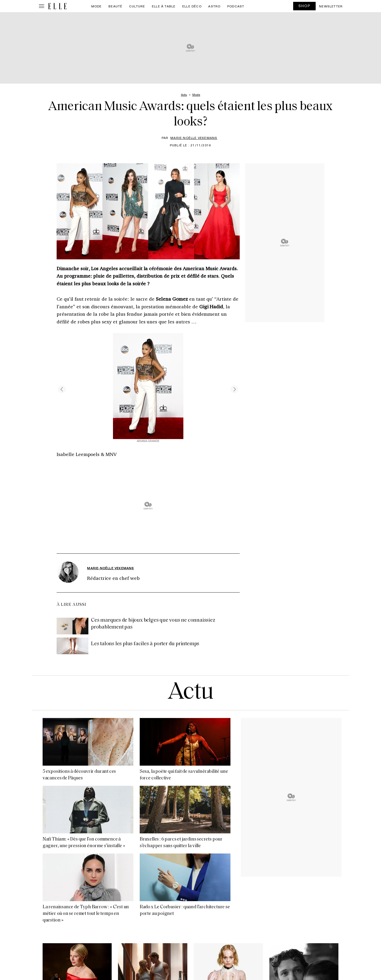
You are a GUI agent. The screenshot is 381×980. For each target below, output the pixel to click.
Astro (214, 6)
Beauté (115, 6)
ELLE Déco (192, 6)
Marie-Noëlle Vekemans (194, 138)
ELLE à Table (164, 6)
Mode (97, 6)
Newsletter (331, 6)
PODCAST (236, 6)
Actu (191, 693)
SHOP (305, 6)
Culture (137, 6)
